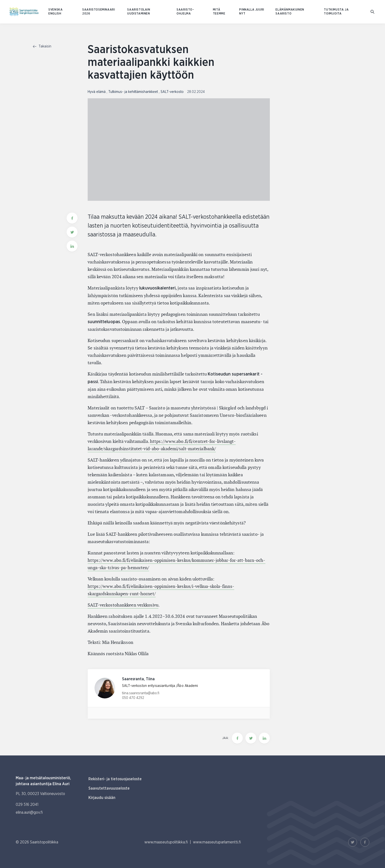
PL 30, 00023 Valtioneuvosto (40, 794)
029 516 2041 (27, 805)
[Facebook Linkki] (365, 842)
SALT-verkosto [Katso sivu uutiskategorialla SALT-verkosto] (173, 92)
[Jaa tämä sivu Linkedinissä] (264, 738)
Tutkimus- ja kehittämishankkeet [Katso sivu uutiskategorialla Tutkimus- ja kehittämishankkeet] (134, 92)
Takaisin (42, 46)
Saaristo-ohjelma (185, 12)
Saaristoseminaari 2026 (99, 12)
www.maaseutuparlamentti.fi (217, 842)
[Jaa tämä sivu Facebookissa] (237, 738)
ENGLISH (55, 14)
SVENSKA (55, 10)
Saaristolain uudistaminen (139, 12)
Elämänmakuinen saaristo (290, 12)
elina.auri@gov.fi (29, 812)
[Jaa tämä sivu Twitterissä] (251, 738)
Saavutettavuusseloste (109, 788)
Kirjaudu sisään (102, 798)
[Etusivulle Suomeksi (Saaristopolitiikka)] (24, 12)
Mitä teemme (219, 12)
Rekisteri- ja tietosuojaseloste (115, 779)
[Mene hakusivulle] (373, 12)
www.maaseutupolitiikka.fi (166, 842)
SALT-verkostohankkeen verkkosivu (123, 605)
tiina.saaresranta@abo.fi (141, 693)
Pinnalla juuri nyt (252, 12)
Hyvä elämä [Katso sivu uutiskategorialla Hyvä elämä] (97, 92)
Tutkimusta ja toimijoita (336, 12)
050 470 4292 (133, 698)
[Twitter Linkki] (353, 842)
